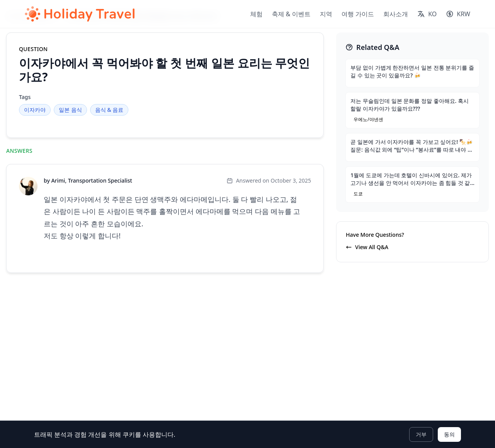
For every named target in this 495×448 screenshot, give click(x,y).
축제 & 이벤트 (291, 14)
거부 (421, 434)
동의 (449, 434)
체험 (256, 14)
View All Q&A (367, 247)
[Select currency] (458, 14)
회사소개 (396, 14)
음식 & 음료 (109, 110)
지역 (326, 14)
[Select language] (427, 14)
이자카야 (35, 110)
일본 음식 (70, 110)
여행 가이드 (358, 14)
